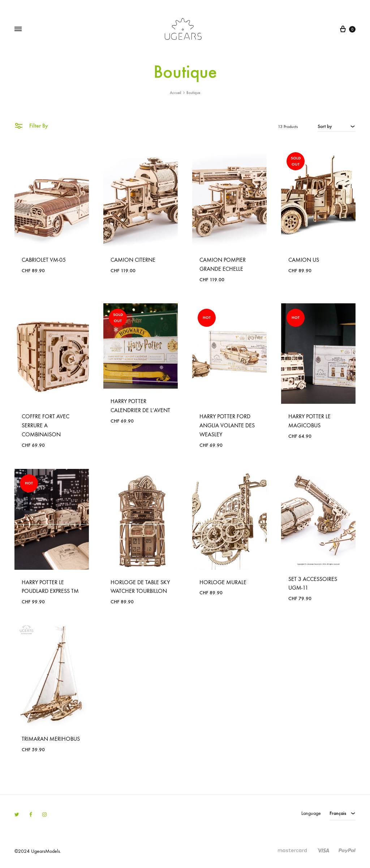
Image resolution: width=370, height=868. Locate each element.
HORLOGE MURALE (223, 582)
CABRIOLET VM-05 (44, 260)
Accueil (175, 93)
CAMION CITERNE (133, 260)
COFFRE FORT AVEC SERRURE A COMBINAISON (46, 425)
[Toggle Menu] (18, 29)
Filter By (31, 125)
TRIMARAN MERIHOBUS (51, 739)
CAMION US (304, 260)
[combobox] (337, 126)
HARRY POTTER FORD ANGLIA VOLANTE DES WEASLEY (227, 425)
